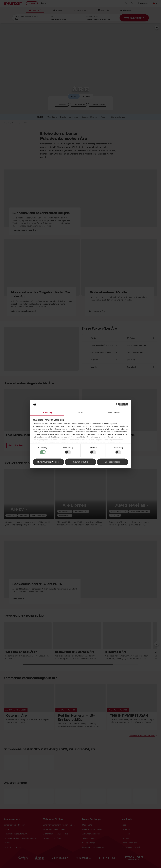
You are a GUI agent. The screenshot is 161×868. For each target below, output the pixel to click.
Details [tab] (80, 412)
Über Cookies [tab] (114, 412)
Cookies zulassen (113, 462)
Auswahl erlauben (80, 462)
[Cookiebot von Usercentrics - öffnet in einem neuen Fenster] (118, 405)
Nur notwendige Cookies (48, 462)
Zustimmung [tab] (47, 412)
